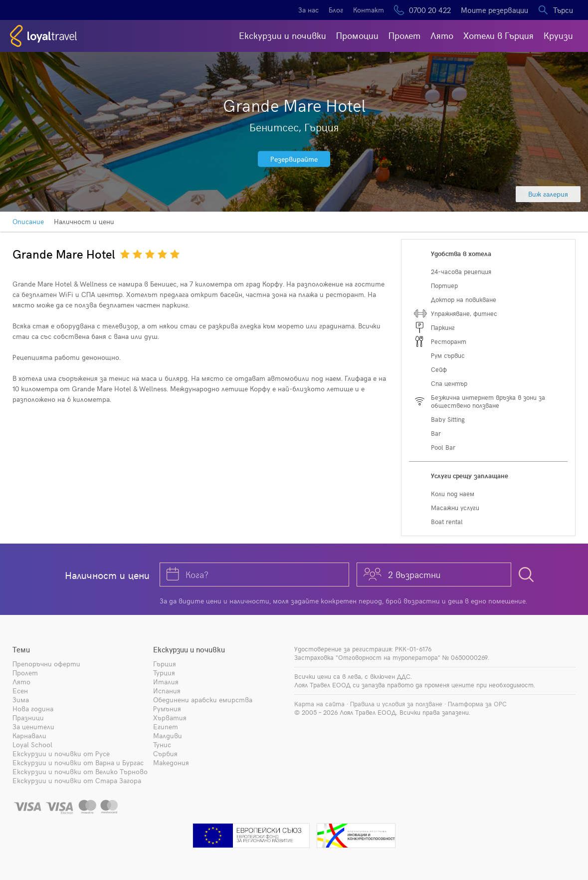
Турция (164, 673)
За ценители (33, 727)
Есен (20, 691)
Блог (336, 10)
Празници (28, 718)
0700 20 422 (430, 10)
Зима (21, 700)
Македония (171, 762)
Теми (21, 649)
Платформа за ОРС (477, 704)
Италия (166, 682)
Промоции (357, 35)
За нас (308, 10)
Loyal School (32, 744)
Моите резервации (494, 10)
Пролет (404, 35)
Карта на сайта (319, 704)
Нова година (33, 709)
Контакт (369, 10)
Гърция (165, 664)
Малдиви (168, 735)
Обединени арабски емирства (203, 700)
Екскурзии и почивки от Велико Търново (80, 771)
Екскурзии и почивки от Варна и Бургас (78, 762)
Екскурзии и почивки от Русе (61, 753)
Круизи (558, 35)
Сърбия (165, 753)
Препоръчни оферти (46, 664)
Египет (166, 727)
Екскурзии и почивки (283, 35)
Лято (442, 35)
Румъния (167, 709)
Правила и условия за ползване (396, 704)
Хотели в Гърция (498, 35)
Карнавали (29, 735)
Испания (167, 691)
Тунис (162, 744)
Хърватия (170, 718)
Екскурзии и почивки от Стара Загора (77, 780)
